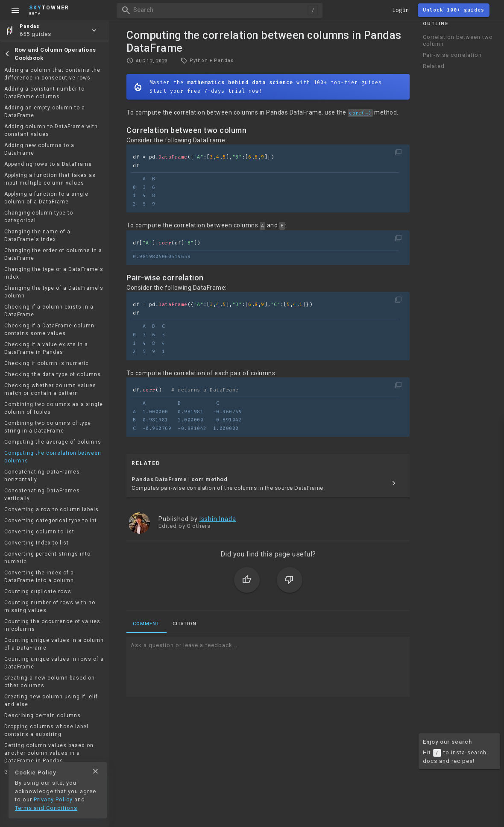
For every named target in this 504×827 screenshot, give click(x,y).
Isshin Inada (218, 519)
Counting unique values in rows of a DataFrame (54, 663)
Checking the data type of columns (53, 374)
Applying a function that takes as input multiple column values (50, 179)
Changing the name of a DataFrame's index (37, 235)
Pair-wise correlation (452, 55)
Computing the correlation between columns (53, 457)
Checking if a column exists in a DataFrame (49, 311)
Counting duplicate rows (38, 592)
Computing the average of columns (53, 442)
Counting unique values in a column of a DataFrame (54, 644)
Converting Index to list (37, 543)
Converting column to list (39, 532)
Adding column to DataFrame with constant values (51, 130)
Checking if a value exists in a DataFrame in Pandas (46, 348)
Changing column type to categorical (39, 217)
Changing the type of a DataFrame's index (54, 273)
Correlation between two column (458, 40)
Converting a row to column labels (51, 509)
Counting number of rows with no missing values (50, 606)
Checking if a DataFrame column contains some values (49, 330)
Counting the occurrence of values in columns (52, 625)
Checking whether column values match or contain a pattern (50, 389)
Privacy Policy (53, 799)
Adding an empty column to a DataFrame (45, 112)
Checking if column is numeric (47, 363)
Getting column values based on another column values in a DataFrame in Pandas (49, 753)
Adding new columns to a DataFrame (39, 149)
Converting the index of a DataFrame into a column (39, 577)
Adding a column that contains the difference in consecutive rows (52, 74)
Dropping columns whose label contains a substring (46, 730)
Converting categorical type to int (51, 521)
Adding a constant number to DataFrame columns (44, 93)
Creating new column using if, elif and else (51, 700)
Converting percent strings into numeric (47, 558)
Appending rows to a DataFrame (48, 164)
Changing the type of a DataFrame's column (54, 292)
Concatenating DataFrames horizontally (42, 476)
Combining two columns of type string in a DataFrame (48, 427)
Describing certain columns (42, 715)
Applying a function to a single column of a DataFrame (46, 198)
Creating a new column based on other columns (50, 682)
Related (434, 66)
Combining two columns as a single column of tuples (54, 408)
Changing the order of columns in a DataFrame (53, 254)
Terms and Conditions (46, 808)
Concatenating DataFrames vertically (42, 494)
